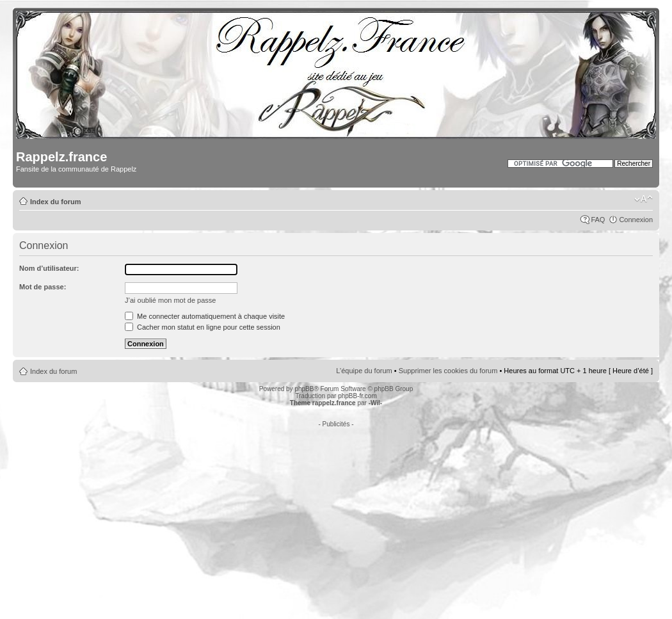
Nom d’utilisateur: (49, 268)
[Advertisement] (336, 517)
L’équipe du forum (364, 371)
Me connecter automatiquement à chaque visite (205, 316)
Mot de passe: (43, 287)
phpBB (304, 389)
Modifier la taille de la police (644, 199)
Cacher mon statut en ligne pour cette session (203, 327)
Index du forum (55, 202)
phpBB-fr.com (357, 396)
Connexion (636, 220)
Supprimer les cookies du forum (448, 371)
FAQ (598, 220)
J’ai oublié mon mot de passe (170, 300)
